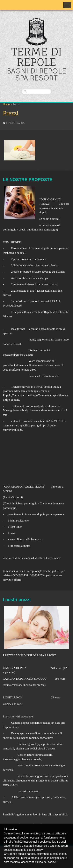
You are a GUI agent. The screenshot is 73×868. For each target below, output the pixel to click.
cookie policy (35, 850)
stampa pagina (15, 123)
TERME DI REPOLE (37, 57)
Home (6, 104)
